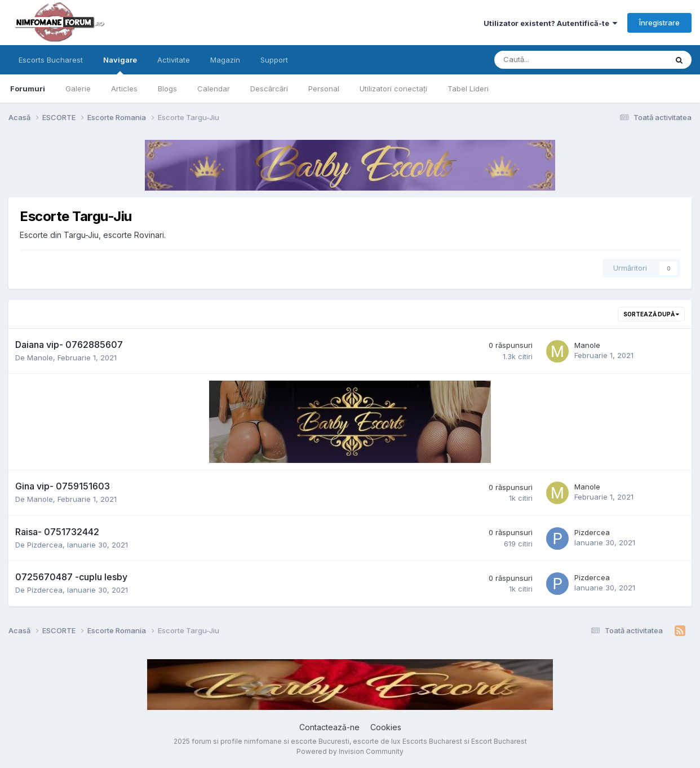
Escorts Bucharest (51, 60)
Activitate (174, 60)
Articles (124, 89)
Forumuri (28, 89)
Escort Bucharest (499, 741)
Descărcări (269, 89)
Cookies (386, 727)
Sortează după (651, 314)
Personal (324, 89)
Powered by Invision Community (350, 751)
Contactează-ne (329, 727)
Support (274, 60)
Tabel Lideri (468, 89)
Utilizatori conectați (393, 89)
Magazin (225, 60)
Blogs (167, 89)
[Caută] (551, 60)
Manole (40, 357)
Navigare (120, 65)
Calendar (214, 89)
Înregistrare (659, 23)
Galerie (78, 89)
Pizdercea (45, 545)
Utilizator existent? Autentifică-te (550, 23)
